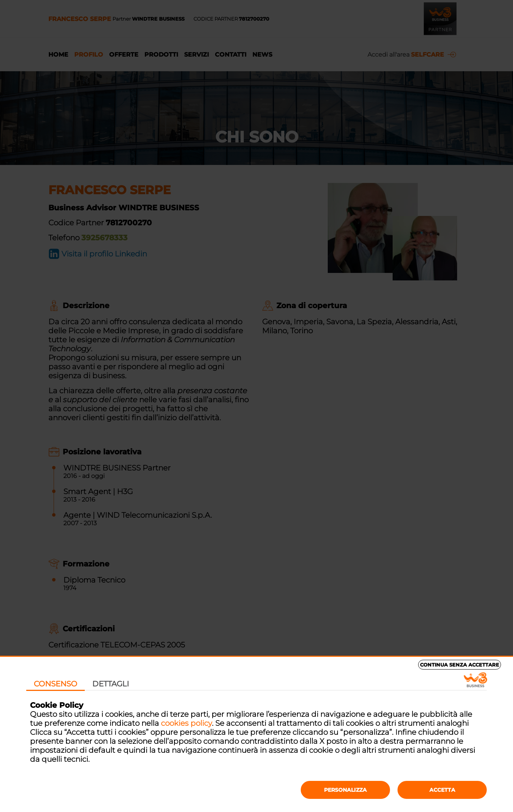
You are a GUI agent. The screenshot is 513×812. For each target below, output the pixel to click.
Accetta (442, 790)
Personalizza (345, 790)
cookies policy (186, 723)
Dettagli (111, 684)
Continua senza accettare (460, 665)
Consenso (55, 684)
